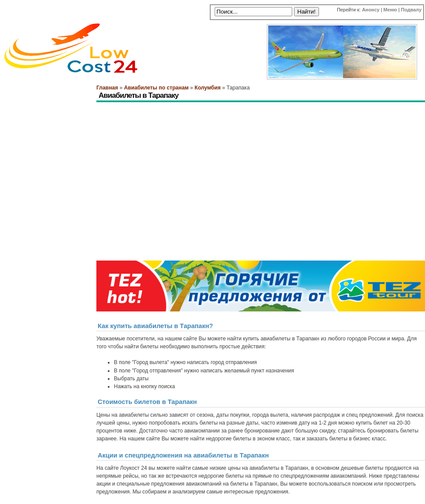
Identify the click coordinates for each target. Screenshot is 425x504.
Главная (107, 88)
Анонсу (371, 10)
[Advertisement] (130, 134)
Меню (390, 10)
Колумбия (208, 88)
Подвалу (411, 10)
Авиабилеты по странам (156, 88)
